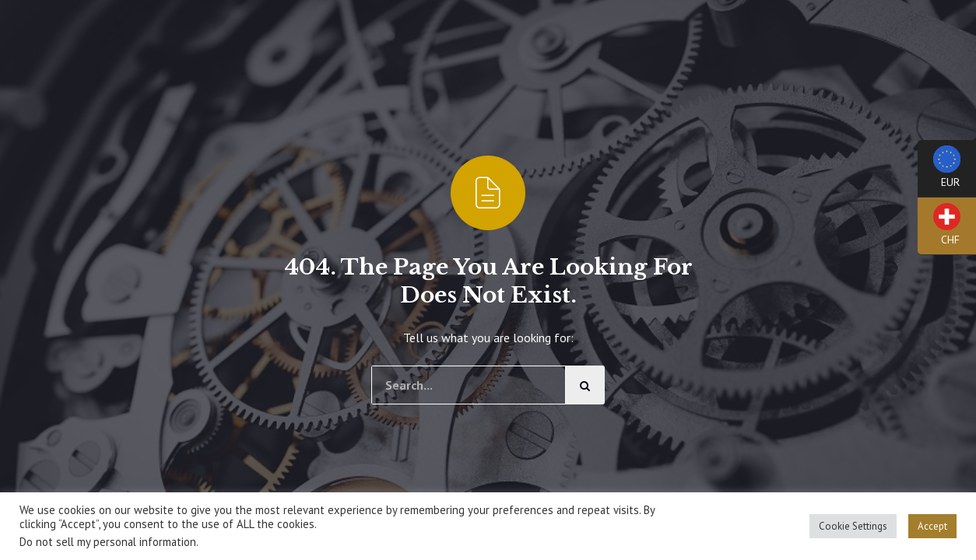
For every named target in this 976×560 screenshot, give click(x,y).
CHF (939, 229)
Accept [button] (932, 526)
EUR (939, 171)
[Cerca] (585, 385)
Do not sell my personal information (108, 542)
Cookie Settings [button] (853, 526)
